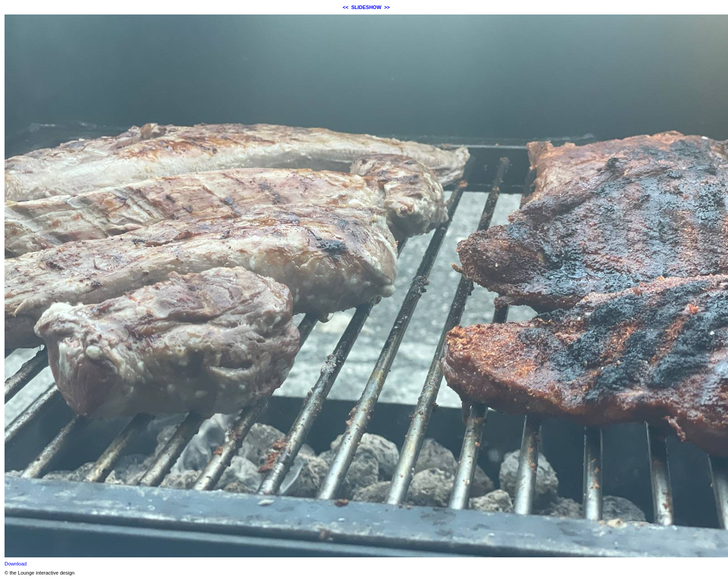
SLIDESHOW (366, 7)
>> (387, 7)
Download (16, 564)
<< (346, 7)
